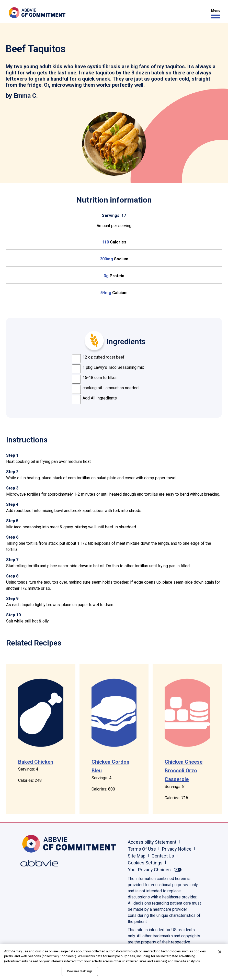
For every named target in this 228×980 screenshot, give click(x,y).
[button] (214, 14)
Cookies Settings (145, 863)
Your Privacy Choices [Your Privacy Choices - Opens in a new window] (149, 870)
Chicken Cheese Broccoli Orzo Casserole (184, 771)
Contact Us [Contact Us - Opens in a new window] (163, 856)
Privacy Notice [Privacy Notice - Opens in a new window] (177, 849)
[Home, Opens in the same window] (37, 844)
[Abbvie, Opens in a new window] (37, 863)
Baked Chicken (36, 762)
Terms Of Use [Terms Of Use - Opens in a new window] (142, 849)
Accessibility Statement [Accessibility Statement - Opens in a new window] (152, 842)
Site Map (137, 856)
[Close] (220, 952)
